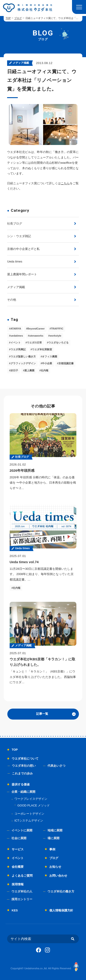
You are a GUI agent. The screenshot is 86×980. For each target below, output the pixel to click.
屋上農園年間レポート (22, 274)
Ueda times (15, 261)
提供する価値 (21, 784)
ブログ (18, 18)
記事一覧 (42, 714)
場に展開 (53, 838)
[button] (79, 7)
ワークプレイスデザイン (31, 799)
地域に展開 (55, 830)
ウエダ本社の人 (22, 891)
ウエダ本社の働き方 (61, 891)
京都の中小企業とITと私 (23, 249)
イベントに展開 (22, 830)
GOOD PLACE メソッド (34, 805)
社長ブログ (15, 224)
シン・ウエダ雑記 (19, 236)
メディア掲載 (16, 287)
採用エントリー (22, 899)
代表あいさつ (56, 766)
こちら (65, 183)
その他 (12, 300)
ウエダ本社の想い (24, 766)
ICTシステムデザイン (29, 821)
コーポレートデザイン (29, 814)
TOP (8, 18)
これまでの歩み (22, 773)
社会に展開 (19, 838)
